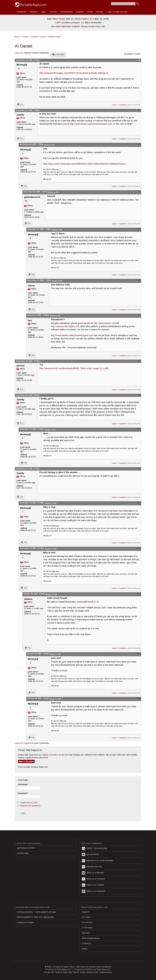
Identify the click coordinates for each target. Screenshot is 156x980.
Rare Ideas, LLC (64, 970)
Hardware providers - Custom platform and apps (36, 912)
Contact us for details (25, 922)
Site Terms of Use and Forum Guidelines (94, 967)
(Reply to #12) (51, 549)
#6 (139, 280)
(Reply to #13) (51, 594)
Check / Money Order (89, 972)
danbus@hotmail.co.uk (88, 602)
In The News (87, 928)
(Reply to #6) (55, 316)
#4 (139, 192)
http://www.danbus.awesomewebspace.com (91, 124)
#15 (139, 654)
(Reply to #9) (50, 430)
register (27, 53)
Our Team (86, 917)
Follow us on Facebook (93, 879)
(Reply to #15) (55, 699)
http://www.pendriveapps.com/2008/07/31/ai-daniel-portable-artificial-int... (75, 73)
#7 (139, 315)
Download (21, 12)
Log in (18, 53)
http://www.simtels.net (104, 323)
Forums (53, 12)
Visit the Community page (95, 848)
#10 (139, 429)
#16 (139, 698)
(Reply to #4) (57, 230)
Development (67, 12)
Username (23, 784)
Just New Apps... (23, 853)
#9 (139, 395)
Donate (100, 12)
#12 (139, 503)
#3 (139, 144)
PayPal (76, 972)
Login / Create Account (117, 12)
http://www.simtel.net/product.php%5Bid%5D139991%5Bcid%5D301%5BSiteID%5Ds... (85, 164)
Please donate (88, 26)
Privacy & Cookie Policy (64, 967)
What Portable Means (91, 938)
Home (17, 37)
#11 (139, 469)
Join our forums (90, 854)
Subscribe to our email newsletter (98, 861)
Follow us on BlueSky (93, 873)
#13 (139, 548)
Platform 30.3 (88, 19)
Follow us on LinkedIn (93, 885)
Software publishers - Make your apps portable (35, 917)
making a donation (50, 755)
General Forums (38, 37)
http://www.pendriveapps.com (65, 326)
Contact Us (87, 943)
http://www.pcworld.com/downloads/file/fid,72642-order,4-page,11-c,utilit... (75, 368)
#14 (139, 594)
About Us (86, 912)
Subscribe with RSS (92, 867)
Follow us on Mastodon (94, 891)
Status (85, 949)
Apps (44, 12)
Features (34, 12)
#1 (139, 60)
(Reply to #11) (51, 503)
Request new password (30, 806)
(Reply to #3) (53, 192)
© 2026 (48, 967)
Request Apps (54, 37)
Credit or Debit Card (63, 972)
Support (80, 12)
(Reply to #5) (57, 281)
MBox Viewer (59, 19)
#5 (139, 229)
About (90, 12)
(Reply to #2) (49, 145)
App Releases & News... (26, 848)
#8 (139, 361)
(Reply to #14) (55, 654)
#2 (139, 110)
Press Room (87, 922)
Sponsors (86, 933)
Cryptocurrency (105, 972)
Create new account (29, 803)
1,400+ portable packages (67, 23)
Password (23, 793)
